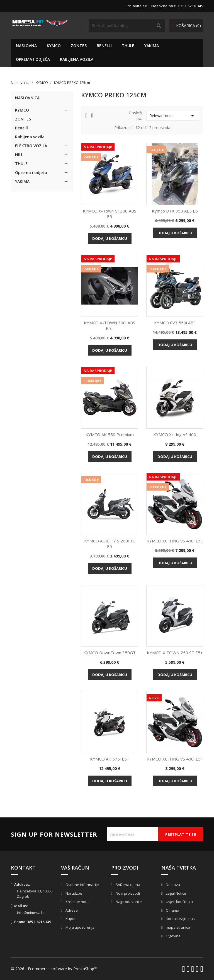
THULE (128, 46)
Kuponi (71, 919)
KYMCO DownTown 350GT (110, 653)
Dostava (172, 885)
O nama (172, 910)
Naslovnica (27, 98)
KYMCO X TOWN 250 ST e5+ (175, 653)
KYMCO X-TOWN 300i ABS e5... (110, 325)
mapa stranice (177, 927)
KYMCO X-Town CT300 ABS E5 (110, 214)
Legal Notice (176, 893)
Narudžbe (73, 893)
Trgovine (173, 936)
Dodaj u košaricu (110, 238)
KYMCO (54, 46)
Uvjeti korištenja (179, 902)
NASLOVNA (26, 46)
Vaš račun (75, 868)
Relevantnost (173, 116)
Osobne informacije (82, 885)
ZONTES (79, 46)
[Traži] (127, 26)
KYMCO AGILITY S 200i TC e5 (110, 544)
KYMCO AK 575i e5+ (110, 759)
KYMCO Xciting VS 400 (175, 435)
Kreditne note (77, 902)
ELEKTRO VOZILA (31, 146)
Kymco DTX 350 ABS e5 (175, 211)
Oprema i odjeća (33, 59)
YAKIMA (152, 46)
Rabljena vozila (77, 59)
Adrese (71, 910)
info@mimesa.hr (31, 913)
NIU (19, 155)
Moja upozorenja (80, 927)
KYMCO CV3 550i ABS (175, 323)
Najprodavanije (128, 902)
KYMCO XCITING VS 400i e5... (175, 541)
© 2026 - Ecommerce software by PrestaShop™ (54, 969)
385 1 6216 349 (190, 6)
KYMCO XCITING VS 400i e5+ (175, 759)
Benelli (104, 46)
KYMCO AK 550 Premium (110, 435)
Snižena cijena (127, 885)
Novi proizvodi (127, 893)
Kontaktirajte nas (180, 919)
